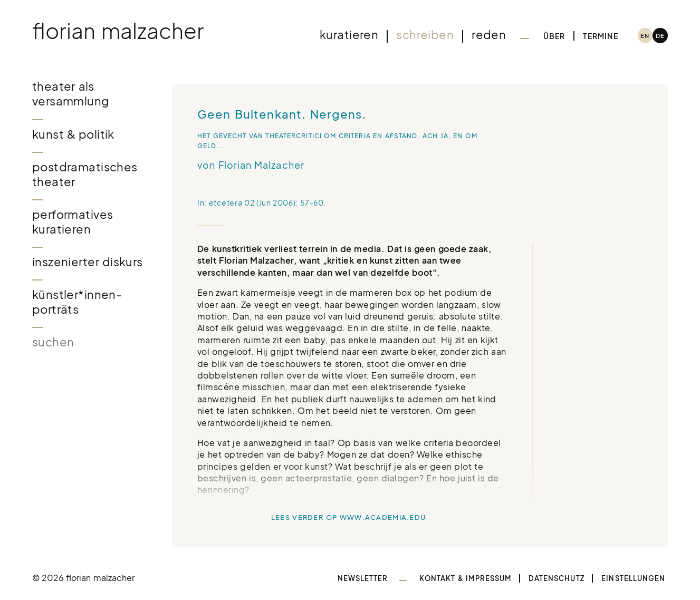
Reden (489, 35)
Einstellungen (633, 578)
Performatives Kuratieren (73, 222)
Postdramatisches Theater (85, 174)
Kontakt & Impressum (465, 578)
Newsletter (363, 578)
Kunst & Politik (73, 134)
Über (554, 36)
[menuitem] (645, 36)
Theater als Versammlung (71, 94)
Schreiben (425, 35)
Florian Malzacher (118, 30)
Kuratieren (349, 35)
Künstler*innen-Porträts (77, 302)
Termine (600, 36)
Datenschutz (557, 578)
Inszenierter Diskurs (88, 262)
